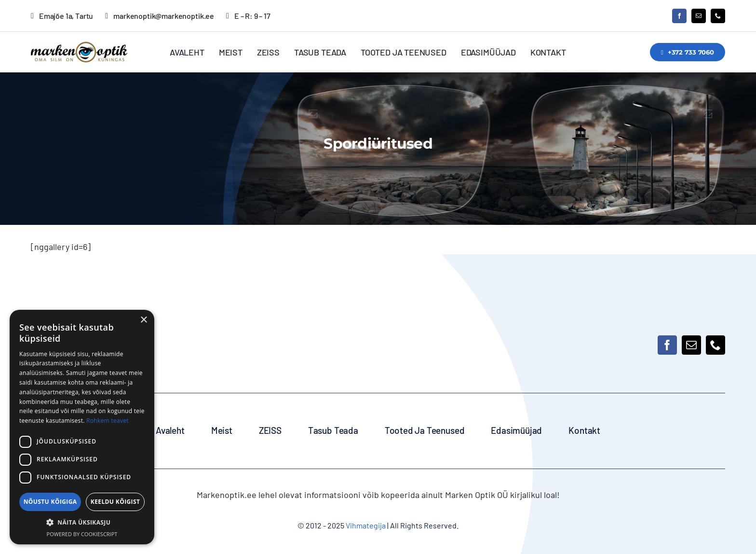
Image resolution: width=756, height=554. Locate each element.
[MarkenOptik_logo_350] (79, 46)
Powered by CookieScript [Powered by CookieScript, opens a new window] (82, 534)
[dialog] (82, 427)
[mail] (699, 16)
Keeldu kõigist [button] (115, 502)
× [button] (143, 320)
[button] (82, 523)
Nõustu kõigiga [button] (50, 502)
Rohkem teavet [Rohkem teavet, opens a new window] (108, 421)
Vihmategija (365, 525)
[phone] (718, 16)
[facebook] (679, 16)
